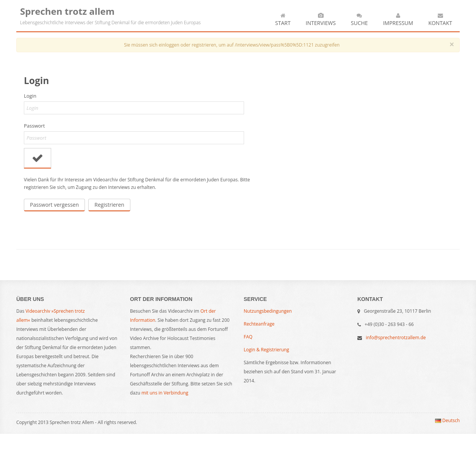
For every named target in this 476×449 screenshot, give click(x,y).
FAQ (248, 337)
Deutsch (447, 420)
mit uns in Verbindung (165, 393)
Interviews (321, 19)
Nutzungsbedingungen (268, 311)
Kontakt (440, 19)
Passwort (34, 126)
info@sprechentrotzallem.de (396, 338)
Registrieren (109, 205)
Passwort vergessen (54, 205)
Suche (359, 19)
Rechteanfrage (259, 324)
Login (30, 96)
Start (283, 19)
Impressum (398, 19)
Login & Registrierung (266, 350)
